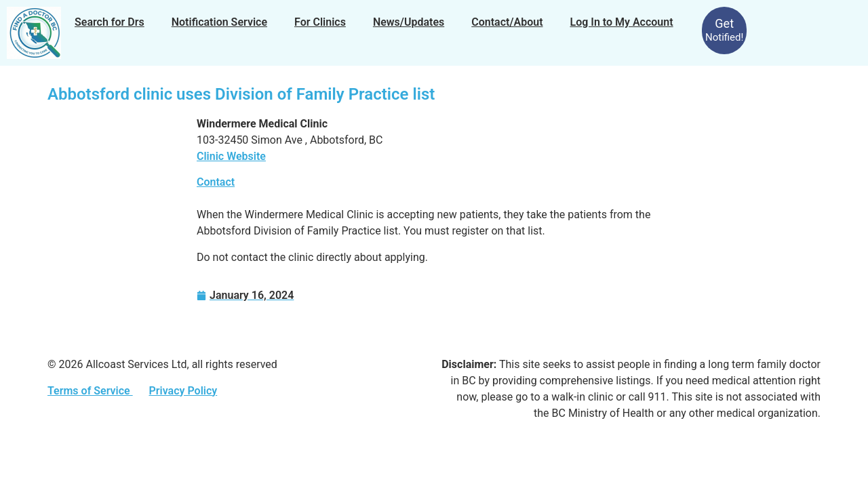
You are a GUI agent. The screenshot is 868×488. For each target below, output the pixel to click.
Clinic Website (231, 156)
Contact (216, 182)
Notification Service (219, 22)
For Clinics (320, 22)
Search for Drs (110, 22)
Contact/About (507, 22)
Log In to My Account (622, 22)
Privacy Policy (183, 391)
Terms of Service (90, 391)
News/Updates (409, 22)
